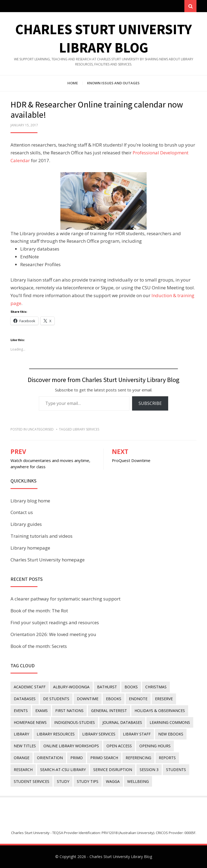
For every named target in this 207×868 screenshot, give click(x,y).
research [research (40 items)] (23, 770)
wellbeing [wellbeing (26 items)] (138, 781)
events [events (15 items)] (21, 711)
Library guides (26, 524)
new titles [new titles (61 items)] (25, 746)
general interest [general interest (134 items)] (109, 711)
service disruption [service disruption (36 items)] (113, 770)
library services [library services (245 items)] (99, 734)
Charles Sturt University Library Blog (121, 857)
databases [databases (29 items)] (25, 699)
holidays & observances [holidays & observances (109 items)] (160, 711)
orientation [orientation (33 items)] (50, 758)
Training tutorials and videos (42, 536)
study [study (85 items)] (63, 781)
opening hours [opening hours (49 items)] (155, 746)
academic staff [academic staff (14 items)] (30, 687)
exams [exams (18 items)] (42, 711)
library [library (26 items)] (21, 734)
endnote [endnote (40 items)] (138, 699)
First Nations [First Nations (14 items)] (69, 711)
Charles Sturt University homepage (48, 560)
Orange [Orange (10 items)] (22, 758)
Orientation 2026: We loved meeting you (53, 634)
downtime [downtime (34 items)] (88, 699)
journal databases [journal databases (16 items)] (122, 722)
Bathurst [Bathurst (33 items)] (107, 687)
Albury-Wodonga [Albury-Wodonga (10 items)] (71, 687)
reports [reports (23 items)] (167, 758)
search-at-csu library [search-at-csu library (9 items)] (63, 770)
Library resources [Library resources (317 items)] (56, 734)
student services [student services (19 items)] (32, 781)
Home (73, 83)
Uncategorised (41, 429)
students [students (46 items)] (176, 770)
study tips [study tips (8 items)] (88, 781)
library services (86, 429)
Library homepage (30, 548)
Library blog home (30, 501)
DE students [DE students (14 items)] (56, 699)
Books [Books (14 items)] (131, 687)
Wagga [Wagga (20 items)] (113, 781)
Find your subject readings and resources (55, 622)
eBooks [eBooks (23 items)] (114, 699)
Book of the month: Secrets (39, 646)
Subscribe (150, 403)
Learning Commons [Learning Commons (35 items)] (170, 722)
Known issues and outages (113, 83)
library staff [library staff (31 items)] (137, 734)
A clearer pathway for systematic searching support (65, 599)
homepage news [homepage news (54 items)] (30, 722)
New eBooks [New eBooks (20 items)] (171, 734)
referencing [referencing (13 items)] (138, 758)
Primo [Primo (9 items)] (77, 758)
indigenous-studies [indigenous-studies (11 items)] (75, 722)
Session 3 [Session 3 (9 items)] (149, 770)
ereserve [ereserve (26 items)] (164, 699)
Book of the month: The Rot (39, 611)
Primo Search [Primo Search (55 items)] (104, 758)
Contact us (22, 512)
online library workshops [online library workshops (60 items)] (71, 746)
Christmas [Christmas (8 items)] (156, 687)
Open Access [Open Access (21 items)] (119, 746)
